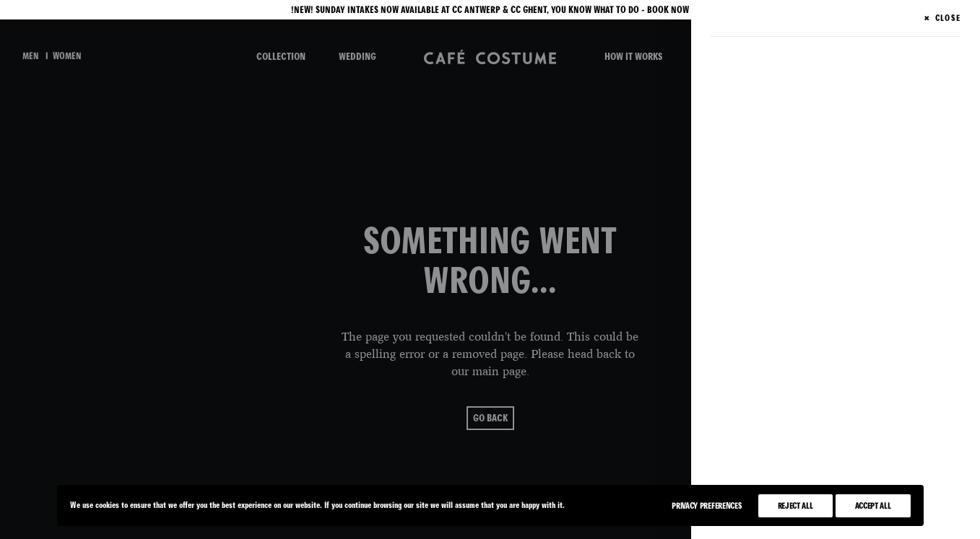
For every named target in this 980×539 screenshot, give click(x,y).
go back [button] (490, 409)
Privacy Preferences (707, 506)
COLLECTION (281, 57)
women (67, 56)
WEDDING (357, 57)
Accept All (873, 506)
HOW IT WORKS (633, 57)
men (31, 56)
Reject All (795, 506)
